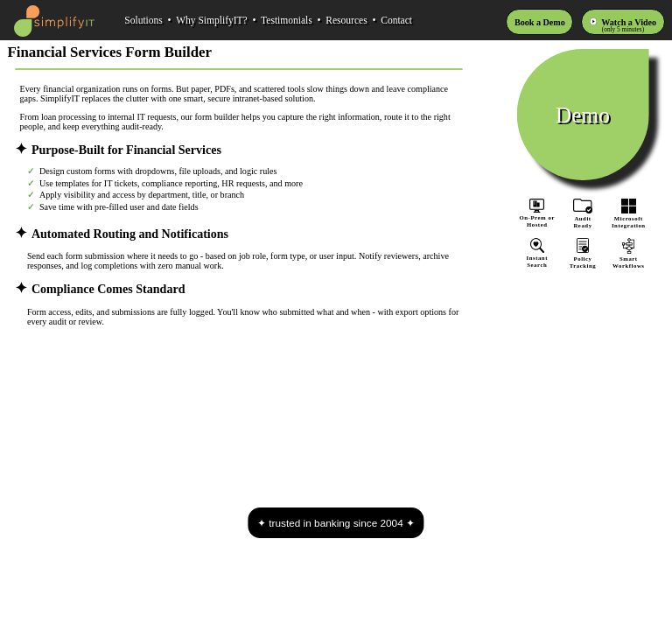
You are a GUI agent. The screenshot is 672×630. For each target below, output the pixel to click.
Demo (583, 114)
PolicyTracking (583, 258)
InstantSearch (537, 258)
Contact (396, 20)
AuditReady (583, 218)
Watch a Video (629, 22)
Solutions (143, 20)
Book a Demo (540, 22)
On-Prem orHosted (537, 213)
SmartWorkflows (628, 259)
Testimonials (287, 20)
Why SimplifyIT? (212, 20)
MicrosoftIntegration (628, 218)
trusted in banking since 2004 (336, 523)
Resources (346, 20)
